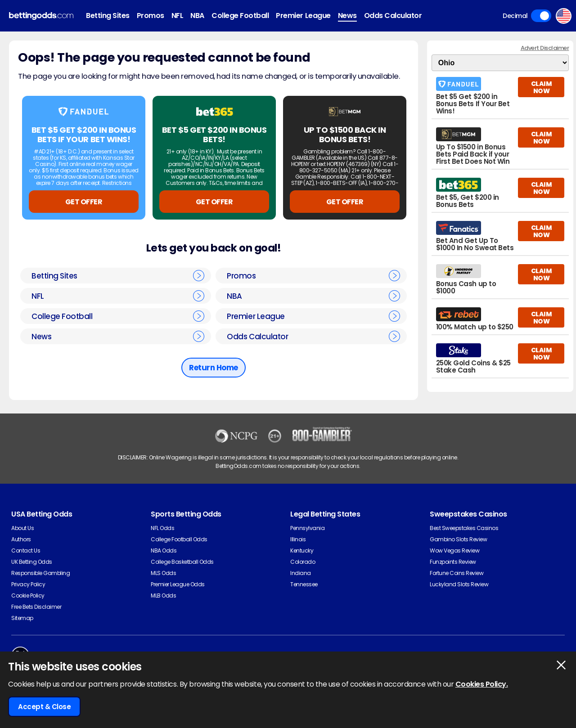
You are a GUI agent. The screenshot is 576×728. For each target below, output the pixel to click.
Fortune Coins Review (457, 573)
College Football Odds (179, 539)
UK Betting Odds (32, 562)
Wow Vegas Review (454, 550)
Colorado (303, 562)
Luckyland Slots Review (459, 584)
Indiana (301, 573)
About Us (22, 528)
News (347, 16)
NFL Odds (162, 528)
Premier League (303, 16)
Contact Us (26, 550)
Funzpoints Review (453, 562)
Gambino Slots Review (458, 539)
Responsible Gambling (40, 573)
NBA (197, 16)
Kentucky (302, 550)
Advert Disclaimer (545, 48)
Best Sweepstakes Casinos (464, 528)
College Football (240, 16)
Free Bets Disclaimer (36, 607)
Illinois (298, 539)
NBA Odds (164, 550)
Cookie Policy (28, 595)
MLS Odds (163, 573)
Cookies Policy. (482, 684)
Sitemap (22, 618)
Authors (21, 539)
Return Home (214, 368)
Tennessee (304, 584)
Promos (151, 16)
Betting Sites (108, 16)
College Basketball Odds (182, 562)
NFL (178, 16)
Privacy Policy (28, 584)
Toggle (541, 16)
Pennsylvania (307, 528)
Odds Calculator (393, 16)
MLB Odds (163, 595)
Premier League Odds (178, 584)
